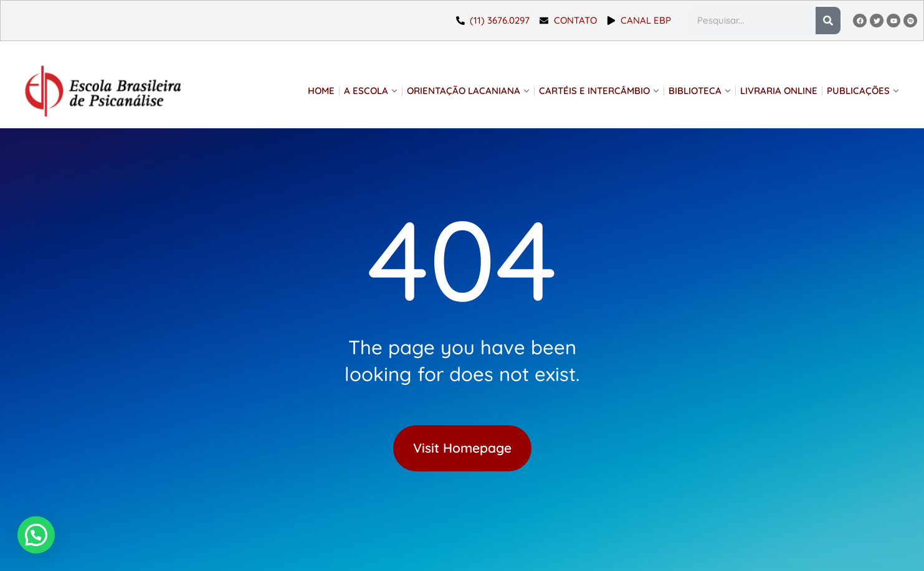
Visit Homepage (462, 448)
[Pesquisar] (828, 21)
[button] (9, 544)
